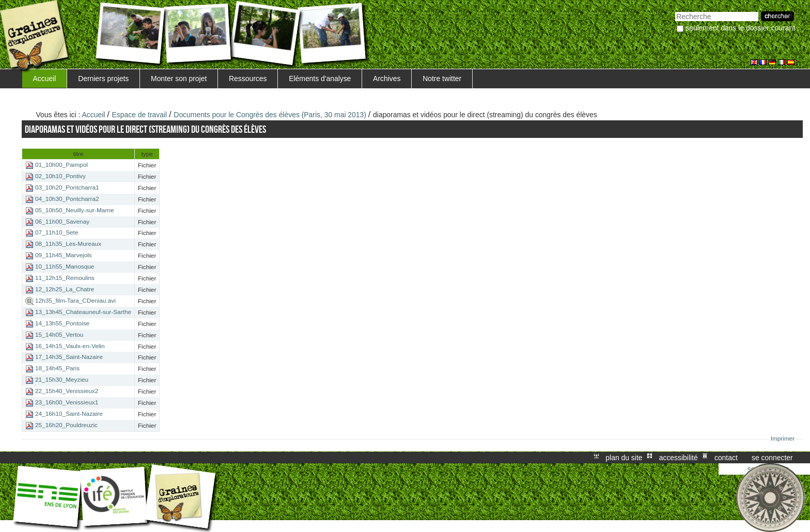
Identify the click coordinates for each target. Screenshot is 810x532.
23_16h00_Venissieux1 (67, 402)
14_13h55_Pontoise (62, 323)
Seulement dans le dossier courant (740, 28)
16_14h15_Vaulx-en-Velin (70, 346)
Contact (726, 458)
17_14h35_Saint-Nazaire (69, 357)
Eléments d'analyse (320, 79)
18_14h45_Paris (57, 368)
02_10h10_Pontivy (60, 176)
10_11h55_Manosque (65, 267)
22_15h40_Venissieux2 (67, 391)
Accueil (45, 79)
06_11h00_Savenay (62, 222)
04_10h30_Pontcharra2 (67, 199)
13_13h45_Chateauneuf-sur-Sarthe (83, 312)
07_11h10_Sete (57, 233)
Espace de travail (140, 115)
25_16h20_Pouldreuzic (66, 425)
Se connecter (772, 458)
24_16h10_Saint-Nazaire (69, 414)
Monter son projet (179, 79)
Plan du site (624, 458)
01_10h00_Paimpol (61, 165)
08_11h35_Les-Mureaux (68, 244)
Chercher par (675, 11)
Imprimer (783, 439)
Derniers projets (103, 79)
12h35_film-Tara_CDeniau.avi (75, 301)
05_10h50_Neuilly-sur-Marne (75, 210)
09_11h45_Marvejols (64, 255)
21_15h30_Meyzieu (62, 380)
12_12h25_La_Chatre (65, 289)
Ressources (248, 79)
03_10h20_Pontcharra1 (67, 187)
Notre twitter (442, 79)
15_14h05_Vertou (59, 335)
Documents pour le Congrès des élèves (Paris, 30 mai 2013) (270, 115)
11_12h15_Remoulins (65, 278)
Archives (387, 79)
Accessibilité (679, 458)
